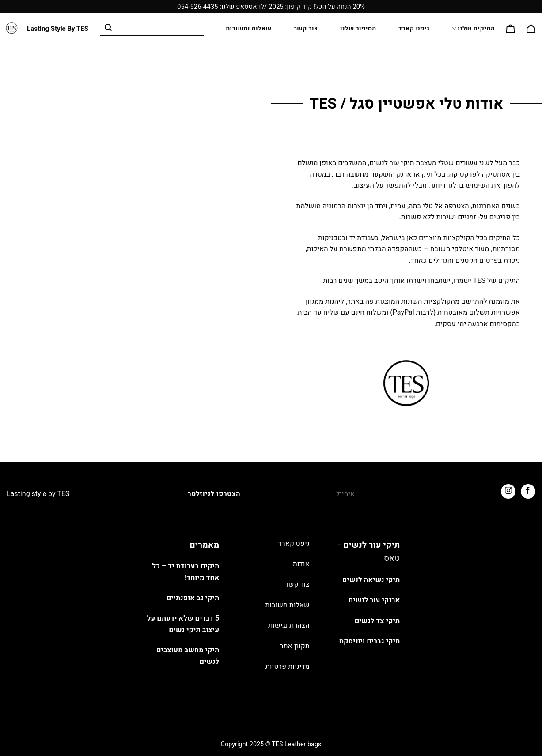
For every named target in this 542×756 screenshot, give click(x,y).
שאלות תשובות (287, 605)
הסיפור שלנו (358, 28)
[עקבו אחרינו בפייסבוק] (528, 491)
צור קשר (306, 28)
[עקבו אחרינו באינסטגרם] (508, 491)
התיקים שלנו (473, 28)
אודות (301, 564)
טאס (392, 558)
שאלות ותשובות (248, 28)
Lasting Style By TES (58, 29)
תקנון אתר (295, 646)
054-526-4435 (198, 7)
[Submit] (109, 29)
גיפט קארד (414, 28)
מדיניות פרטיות (288, 666)
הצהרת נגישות (289, 625)
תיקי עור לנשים (392, 163)
